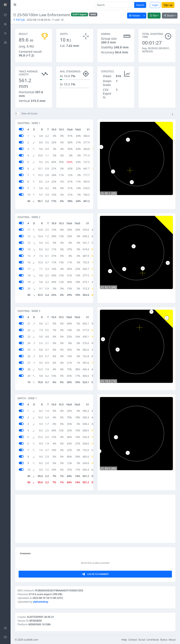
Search (140, 5)
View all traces (29, 113)
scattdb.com (31, 640)
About (172, 640)
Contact (133, 640)
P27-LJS (19, 20)
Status (164, 640)
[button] (172, 115)
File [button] (153, 16)
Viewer (135, 16)
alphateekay (41, 602)
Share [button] (169, 16)
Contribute (153, 640)
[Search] (115, 5)
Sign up (168, 5)
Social (142, 640)
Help (124, 640)
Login (155, 5)
